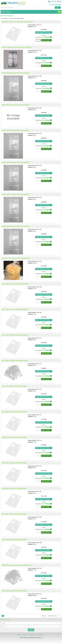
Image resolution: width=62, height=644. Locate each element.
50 (57, 616)
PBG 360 (39, 229)
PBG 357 (39, 134)
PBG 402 (39, 594)
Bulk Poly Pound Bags (19, 18)
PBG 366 (39, 50)
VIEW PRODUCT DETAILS (44, 32)
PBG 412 (39, 364)
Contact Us (32, 635)
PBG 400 (39, 568)
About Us (25, 635)
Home (18, 635)
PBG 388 (39, 543)
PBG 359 (39, 198)
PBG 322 (39, 261)
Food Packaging (4, 18)
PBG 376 (39, 440)
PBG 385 (39, 517)
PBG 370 (39, 389)
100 (59, 616)
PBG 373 (39, 415)
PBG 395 (39, 108)
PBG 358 (39, 166)
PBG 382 (39, 492)
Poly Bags (11, 18)
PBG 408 (39, 313)
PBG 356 (39, 76)
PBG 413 (39, 25)
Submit (31, 630)
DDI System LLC (39, 638)
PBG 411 (39, 338)
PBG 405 (39, 287)
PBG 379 (39, 466)
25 (56, 616)
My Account (52, 2)
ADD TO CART (46, 40)
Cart (59, 2)
